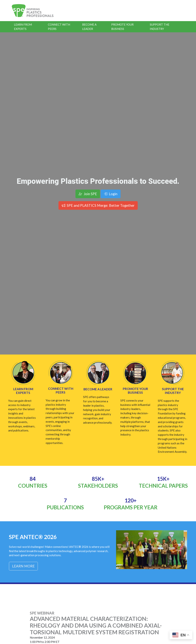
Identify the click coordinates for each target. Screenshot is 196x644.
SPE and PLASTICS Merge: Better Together (98, 205)
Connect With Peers (59, 27)
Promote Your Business (122, 27)
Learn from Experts (23, 391)
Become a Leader (89, 27)
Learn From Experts (23, 27)
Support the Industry (160, 27)
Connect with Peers (61, 390)
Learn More (23, 566)
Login (111, 194)
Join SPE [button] (88, 194)
